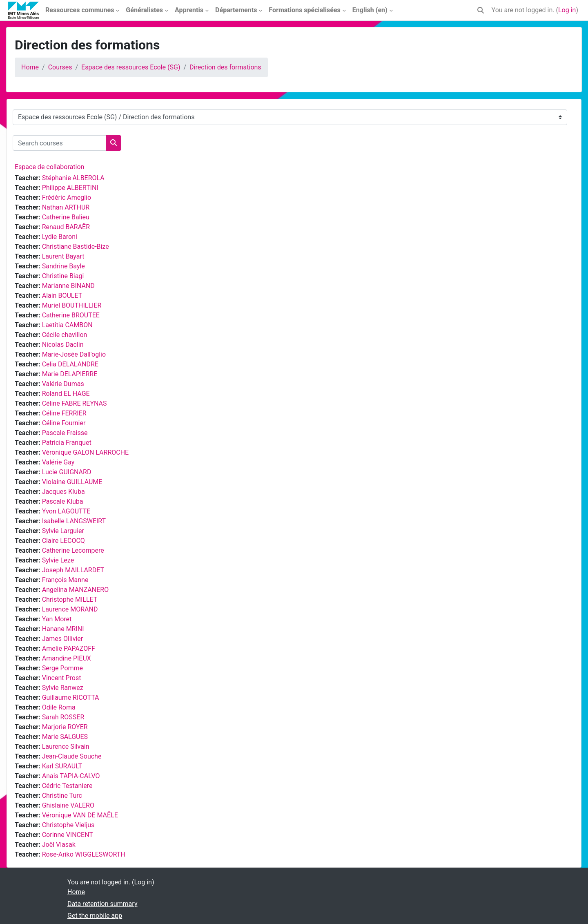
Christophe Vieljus (68, 825)
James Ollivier (63, 639)
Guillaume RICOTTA (71, 697)
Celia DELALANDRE (70, 364)
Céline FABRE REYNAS (75, 403)
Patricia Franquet (67, 443)
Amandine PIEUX (67, 658)
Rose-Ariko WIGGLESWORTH (84, 854)
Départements (236, 10)
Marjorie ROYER (65, 727)
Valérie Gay (58, 462)
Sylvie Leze (58, 560)
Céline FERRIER (64, 413)
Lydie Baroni (60, 237)
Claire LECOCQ (63, 541)
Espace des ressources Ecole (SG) (131, 67)
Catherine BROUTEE (71, 315)
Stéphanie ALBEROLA (73, 178)
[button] (481, 10)
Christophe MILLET (70, 599)
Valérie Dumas (63, 384)
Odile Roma (59, 707)
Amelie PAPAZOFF (69, 648)
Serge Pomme (62, 668)
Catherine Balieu (66, 217)
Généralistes (144, 10)
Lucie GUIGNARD (67, 472)
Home (30, 67)
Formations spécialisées (304, 10)
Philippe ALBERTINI (70, 188)
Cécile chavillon (65, 335)
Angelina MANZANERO (76, 590)
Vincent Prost (62, 678)
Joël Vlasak (59, 845)
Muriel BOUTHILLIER (72, 305)
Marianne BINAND (68, 286)
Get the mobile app (95, 916)
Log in (567, 10)
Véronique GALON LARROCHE (86, 452)
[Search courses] (59, 143)
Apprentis (189, 10)
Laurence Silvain (66, 747)
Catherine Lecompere (73, 550)
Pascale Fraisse (65, 433)
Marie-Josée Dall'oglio (74, 354)
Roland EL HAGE (66, 394)
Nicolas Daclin (63, 345)
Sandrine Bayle (63, 266)
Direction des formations (225, 67)
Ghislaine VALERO (68, 805)
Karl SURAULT (62, 766)
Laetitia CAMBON (67, 325)
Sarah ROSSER (63, 717)
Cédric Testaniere (67, 786)
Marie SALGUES (65, 737)
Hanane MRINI (63, 629)
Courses (60, 67)
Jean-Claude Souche (72, 756)
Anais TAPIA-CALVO (71, 776)
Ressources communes (80, 10)
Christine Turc (62, 796)
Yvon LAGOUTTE (66, 511)
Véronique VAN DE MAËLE (80, 815)
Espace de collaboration (49, 167)
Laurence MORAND (70, 609)
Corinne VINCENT (68, 835)
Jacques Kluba (63, 492)
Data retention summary (102, 904)
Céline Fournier (64, 423)
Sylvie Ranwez (63, 688)
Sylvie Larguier (63, 531)
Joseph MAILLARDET (73, 570)
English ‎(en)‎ (370, 10)
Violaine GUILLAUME (72, 482)
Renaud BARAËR (66, 227)
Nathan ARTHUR (66, 207)
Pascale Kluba (63, 501)
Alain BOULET (62, 296)
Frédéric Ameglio (67, 198)
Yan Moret (57, 619)
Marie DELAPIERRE (70, 374)
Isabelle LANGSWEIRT (74, 521)
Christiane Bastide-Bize (76, 247)
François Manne (65, 580)
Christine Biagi (63, 276)
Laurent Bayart (63, 256)
